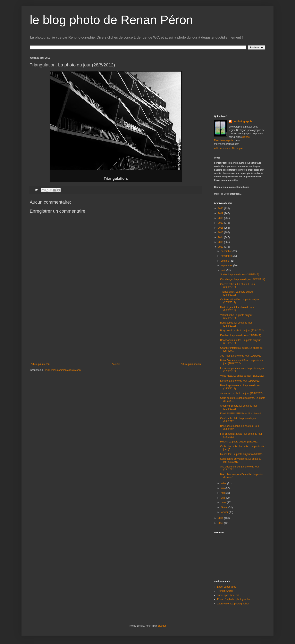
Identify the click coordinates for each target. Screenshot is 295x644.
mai (223, 493)
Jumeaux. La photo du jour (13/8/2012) (241, 393)
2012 (221, 247)
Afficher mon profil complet (229, 148)
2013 (221, 242)
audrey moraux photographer (233, 604)
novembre (227, 256)
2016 (221, 228)
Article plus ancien (191, 364)
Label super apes (227, 587)
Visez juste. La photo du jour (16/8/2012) (242, 376)
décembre (227, 251)
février (225, 507)
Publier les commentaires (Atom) (63, 370)
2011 (221, 518)
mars (224, 503)
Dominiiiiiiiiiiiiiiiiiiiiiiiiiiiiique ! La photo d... (242, 414)
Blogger (162, 626)
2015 (221, 233)
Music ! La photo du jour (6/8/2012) (239, 442)
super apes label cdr (228, 595)
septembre (227, 266)
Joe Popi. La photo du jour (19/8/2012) (241, 356)
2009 (221, 523)
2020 (221, 209)
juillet (224, 483)
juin (223, 488)
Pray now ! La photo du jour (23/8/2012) (242, 331)
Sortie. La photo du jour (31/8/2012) (240, 275)
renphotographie (242, 121)
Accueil (116, 364)
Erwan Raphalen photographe (233, 599)
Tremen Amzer (225, 591)
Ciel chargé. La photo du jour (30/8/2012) (243, 279)
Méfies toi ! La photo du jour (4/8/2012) (241, 454)
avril (223, 498)
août (224, 270)
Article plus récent (40, 364)
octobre (225, 261)
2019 (221, 213)
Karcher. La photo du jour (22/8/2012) (241, 335)
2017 (221, 223)
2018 (221, 218)
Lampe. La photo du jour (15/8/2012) (240, 381)
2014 (221, 237)
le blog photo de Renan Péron (111, 20)
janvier (225, 512)
